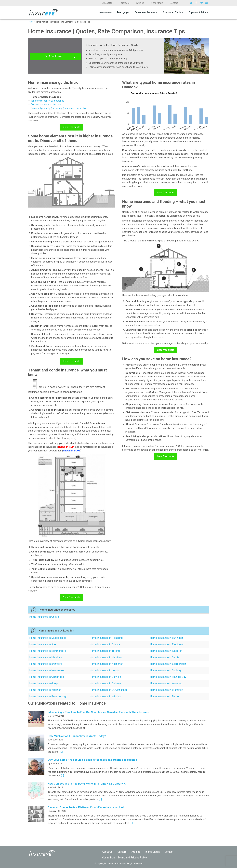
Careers (125, 3)
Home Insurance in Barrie (164, 696)
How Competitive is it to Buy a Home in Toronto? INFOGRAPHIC (87, 784)
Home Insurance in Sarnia (165, 657)
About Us (107, 3)
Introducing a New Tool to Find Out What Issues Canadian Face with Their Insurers (99, 712)
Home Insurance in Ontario (44, 617)
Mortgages (123, 12)
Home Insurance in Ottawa (105, 644)
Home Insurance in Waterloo (166, 683)
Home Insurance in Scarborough (168, 664)
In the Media (157, 3)
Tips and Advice (198, 12)
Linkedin (207, 3)
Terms (121, 858)
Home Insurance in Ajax (43, 644)
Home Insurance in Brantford (46, 664)
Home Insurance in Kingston (166, 651)
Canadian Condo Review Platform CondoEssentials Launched (86, 807)
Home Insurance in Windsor (105, 696)
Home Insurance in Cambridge (47, 677)
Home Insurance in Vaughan (45, 690)
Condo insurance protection (46, 104)
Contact (174, 3)
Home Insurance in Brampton (166, 690)
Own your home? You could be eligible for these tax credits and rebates (92, 760)
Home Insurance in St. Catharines (109, 690)
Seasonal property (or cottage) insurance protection (59, 108)
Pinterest (202, 3)
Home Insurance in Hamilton (106, 657)
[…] (87, 728)
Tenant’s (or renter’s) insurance (47, 101)
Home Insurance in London (105, 670)
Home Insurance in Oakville (105, 677)
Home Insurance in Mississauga (48, 638)
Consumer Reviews (145, 12)
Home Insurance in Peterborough (48, 696)
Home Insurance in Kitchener (106, 664)
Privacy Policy (139, 858)
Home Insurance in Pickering (106, 638)
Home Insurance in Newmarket (47, 670)
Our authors (109, 858)
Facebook (197, 3)
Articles (140, 3)
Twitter (191, 3)
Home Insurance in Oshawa (105, 683)
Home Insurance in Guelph (44, 683)
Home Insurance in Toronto (105, 651)
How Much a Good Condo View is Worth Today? (77, 736)
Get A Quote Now (53, 56)
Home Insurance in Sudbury (166, 670)
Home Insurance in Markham (46, 657)
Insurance (104, 12)
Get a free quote (71, 127)
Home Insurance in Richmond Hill (48, 651)
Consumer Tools (172, 12)
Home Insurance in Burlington (167, 638)
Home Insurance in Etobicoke (167, 644)
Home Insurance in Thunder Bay (168, 677)
